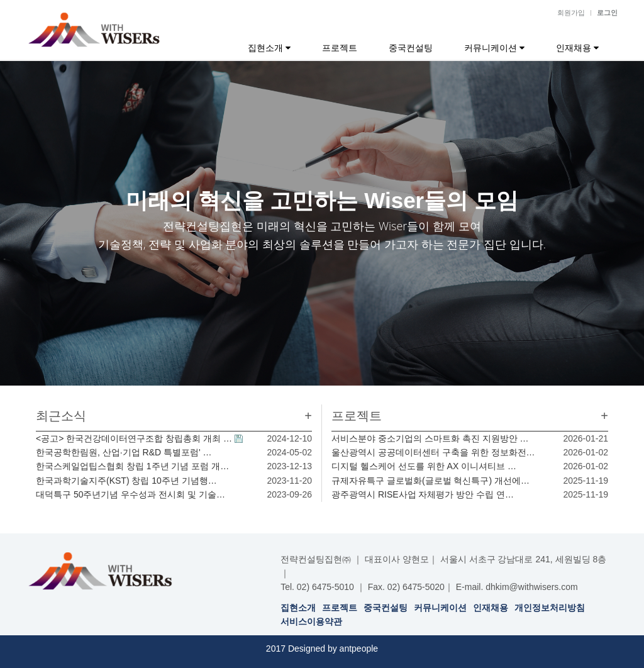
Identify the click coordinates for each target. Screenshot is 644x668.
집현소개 (269, 48)
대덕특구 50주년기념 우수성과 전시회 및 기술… (130, 494)
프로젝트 (340, 48)
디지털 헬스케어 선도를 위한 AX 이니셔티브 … (424, 466)
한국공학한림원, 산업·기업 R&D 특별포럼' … (124, 452)
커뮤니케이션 (494, 48)
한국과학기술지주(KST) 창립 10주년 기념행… (126, 481)
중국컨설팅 (411, 48)
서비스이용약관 (311, 621)
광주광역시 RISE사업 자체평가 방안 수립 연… (423, 494)
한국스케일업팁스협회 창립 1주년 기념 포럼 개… (132, 466)
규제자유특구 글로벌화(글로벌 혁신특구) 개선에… (430, 481)
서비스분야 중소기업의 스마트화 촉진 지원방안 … (430, 438)
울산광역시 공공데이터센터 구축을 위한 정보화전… (433, 452)
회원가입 (571, 13)
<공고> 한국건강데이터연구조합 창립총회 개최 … (134, 438)
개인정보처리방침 (550, 608)
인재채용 (577, 48)
